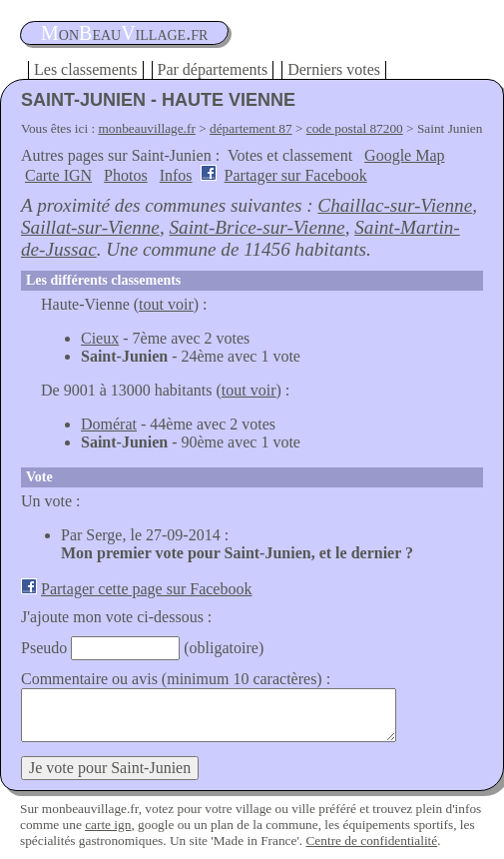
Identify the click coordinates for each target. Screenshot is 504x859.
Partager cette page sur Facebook (146, 589)
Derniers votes (334, 69)
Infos (176, 175)
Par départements (213, 69)
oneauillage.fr (124, 33)
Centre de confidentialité (371, 841)
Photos (126, 175)
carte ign (108, 825)
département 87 (251, 128)
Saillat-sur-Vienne (90, 227)
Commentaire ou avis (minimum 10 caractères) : (176, 679)
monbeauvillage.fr (147, 128)
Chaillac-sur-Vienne (395, 205)
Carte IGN (58, 175)
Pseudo (44, 648)
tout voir (166, 304)
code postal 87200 (355, 128)
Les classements (86, 69)
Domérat (109, 424)
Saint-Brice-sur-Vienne (256, 227)
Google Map (404, 155)
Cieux (100, 338)
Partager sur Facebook (296, 175)
